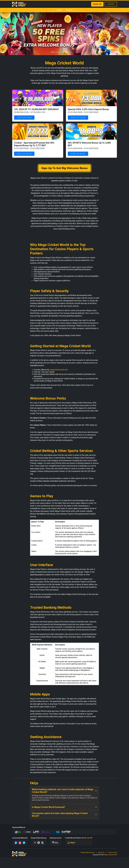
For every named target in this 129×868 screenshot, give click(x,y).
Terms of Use (113, 852)
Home (59, 10)
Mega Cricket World (111, 855)
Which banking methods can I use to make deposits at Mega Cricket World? (63, 791)
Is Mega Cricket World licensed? (49, 807)
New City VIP (88, 838)
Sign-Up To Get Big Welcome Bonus (64, 168)
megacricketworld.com (59, 370)
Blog (69, 10)
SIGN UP (97, 4)
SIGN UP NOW (24, 118)
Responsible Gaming (88, 852)
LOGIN (111, 4)
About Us (101, 852)
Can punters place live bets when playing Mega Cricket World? (60, 815)
